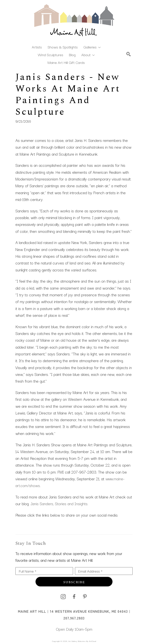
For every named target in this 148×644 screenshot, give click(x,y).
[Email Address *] (104, 571)
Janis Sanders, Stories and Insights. (59, 503)
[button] (92, 47)
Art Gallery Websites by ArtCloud (82, 641)
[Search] (129, 54)
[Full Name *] (44, 571)
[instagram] (63, 597)
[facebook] (74, 597)
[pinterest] (85, 597)
